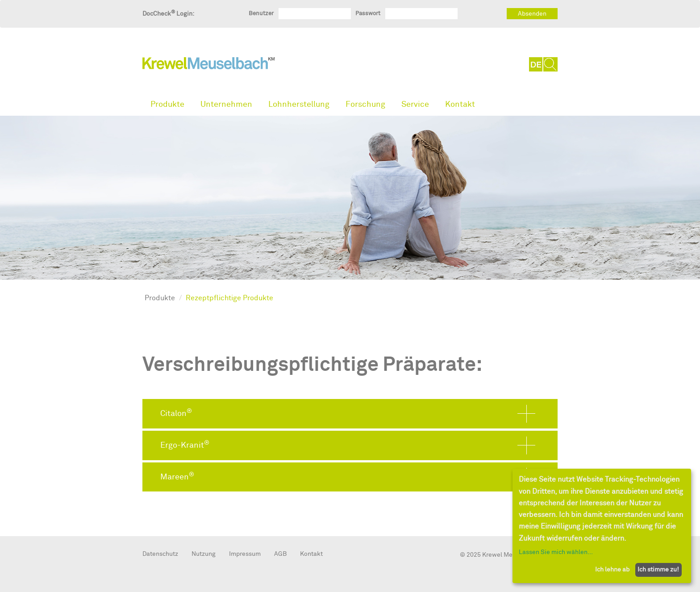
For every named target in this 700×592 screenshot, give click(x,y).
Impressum (245, 554)
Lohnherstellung (299, 104)
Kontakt (460, 104)
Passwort (368, 13)
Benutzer (261, 13)
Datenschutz (160, 554)
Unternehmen (226, 104)
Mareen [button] (177, 476)
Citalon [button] (176, 413)
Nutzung (204, 554)
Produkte (167, 104)
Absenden (532, 14)
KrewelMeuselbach (208, 65)
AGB (280, 554)
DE (536, 64)
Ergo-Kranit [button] (185, 445)
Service (415, 104)
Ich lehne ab (612, 569)
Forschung (365, 104)
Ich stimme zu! (658, 569)
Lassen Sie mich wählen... (556, 552)
